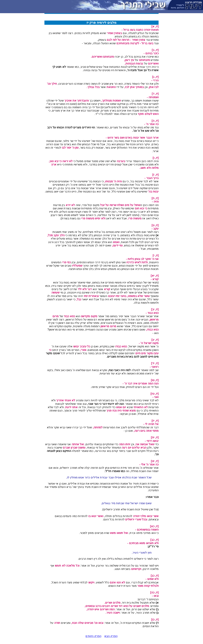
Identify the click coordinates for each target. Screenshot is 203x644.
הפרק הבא (111, 636)
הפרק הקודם (93, 636)
